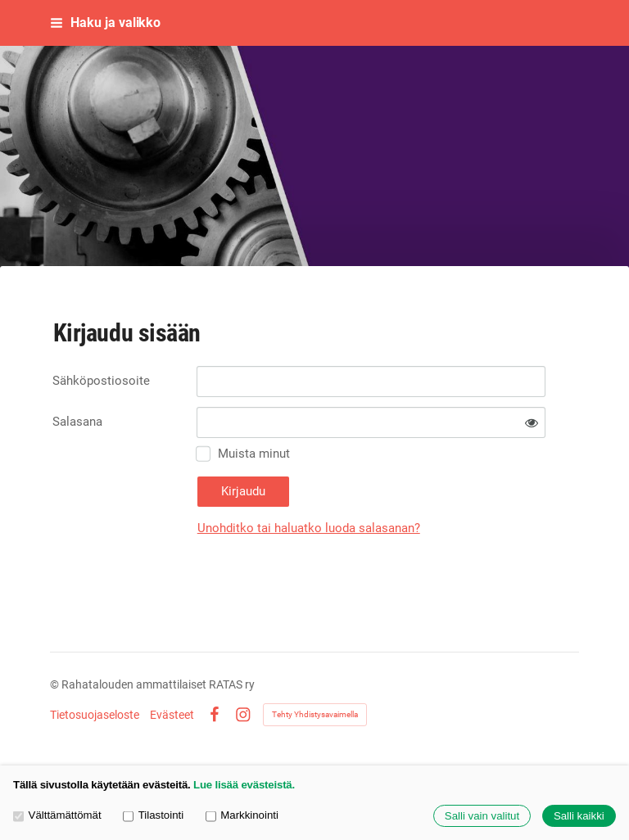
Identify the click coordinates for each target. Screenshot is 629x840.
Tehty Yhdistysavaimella (315, 714)
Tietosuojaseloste (95, 715)
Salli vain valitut (482, 816)
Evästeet (172, 715)
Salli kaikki (579, 816)
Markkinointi (242, 815)
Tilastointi (153, 815)
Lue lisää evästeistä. (244, 785)
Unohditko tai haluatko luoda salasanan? (309, 528)
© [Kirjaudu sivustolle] (56, 684)
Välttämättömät (57, 815)
